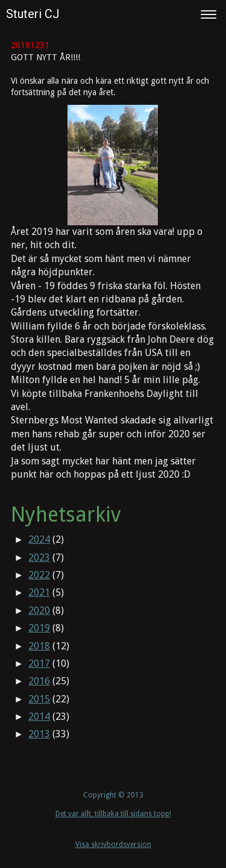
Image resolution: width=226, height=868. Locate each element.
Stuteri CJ (33, 14)
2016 (39, 681)
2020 (39, 610)
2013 (39, 734)
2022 (39, 575)
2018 (39, 646)
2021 (39, 592)
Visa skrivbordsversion (113, 845)
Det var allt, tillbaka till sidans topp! (113, 814)
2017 (39, 663)
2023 (39, 557)
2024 (39, 539)
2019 (39, 628)
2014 (39, 717)
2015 (39, 699)
